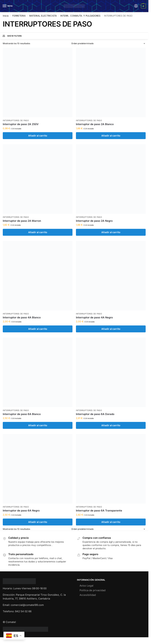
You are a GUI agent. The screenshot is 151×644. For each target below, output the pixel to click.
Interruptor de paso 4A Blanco (22, 317)
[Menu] (8, 6)
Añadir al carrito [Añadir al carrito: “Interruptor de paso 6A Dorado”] (111, 425)
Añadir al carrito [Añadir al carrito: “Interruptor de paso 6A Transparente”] (111, 522)
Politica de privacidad (93, 590)
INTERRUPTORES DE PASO (16, 121)
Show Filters (12, 36)
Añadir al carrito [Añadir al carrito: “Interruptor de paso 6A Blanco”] (38, 425)
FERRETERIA (19, 16)
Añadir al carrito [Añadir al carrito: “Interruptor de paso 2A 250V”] (38, 136)
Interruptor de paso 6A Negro (21, 511)
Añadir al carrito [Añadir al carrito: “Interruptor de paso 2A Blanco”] (111, 136)
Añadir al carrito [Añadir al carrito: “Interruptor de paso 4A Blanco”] (38, 329)
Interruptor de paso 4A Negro (94, 317)
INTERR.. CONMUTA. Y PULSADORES (80, 16)
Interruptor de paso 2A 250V (21, 124)
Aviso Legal (86, 586)
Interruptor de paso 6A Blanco (22, 414)
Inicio (6, 16)
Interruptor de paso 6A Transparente (99, 511)
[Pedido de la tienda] (109, 43)
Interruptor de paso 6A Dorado (95, 414)
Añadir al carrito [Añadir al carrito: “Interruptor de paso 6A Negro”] (38, 522)
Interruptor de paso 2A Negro (94, 221)
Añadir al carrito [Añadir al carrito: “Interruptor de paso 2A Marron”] (38, 232)
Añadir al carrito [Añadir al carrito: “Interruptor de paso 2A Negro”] (111, 232)
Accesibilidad (88, 595)
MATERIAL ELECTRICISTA (43, 16)
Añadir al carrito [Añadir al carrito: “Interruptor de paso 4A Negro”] (111, 329)
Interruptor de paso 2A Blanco (95, 124)
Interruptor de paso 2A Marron (22, 221)
